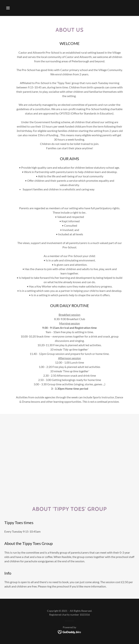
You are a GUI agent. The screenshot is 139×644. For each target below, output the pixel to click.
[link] (70, 632)
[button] (8, 8)
